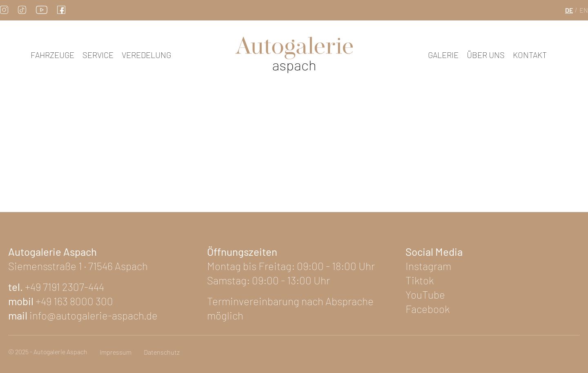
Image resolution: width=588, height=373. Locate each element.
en (584, 10)
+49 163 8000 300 (74, 301)
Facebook (428, 309)
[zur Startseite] (294, 55)
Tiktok (420, 280)
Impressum (116, 352)
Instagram (428, 266)
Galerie (443, 55)
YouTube (425, 294)
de (569, 10)
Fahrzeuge (52, 55)
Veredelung (146, 55)
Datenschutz (162, 352)
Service (98, 55)
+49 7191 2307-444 (65, 287)
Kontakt (530, 55)
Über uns (486, 55)
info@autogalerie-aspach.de (94, 315)
